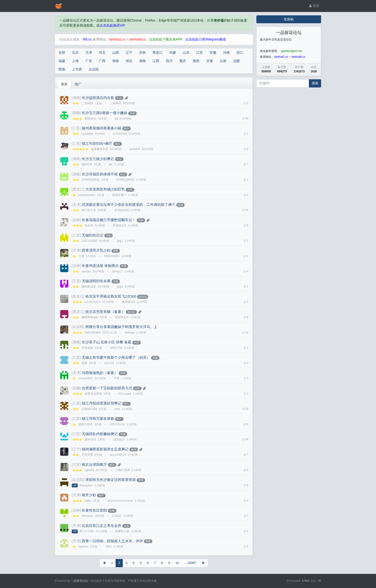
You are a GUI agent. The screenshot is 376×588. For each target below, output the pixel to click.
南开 (101, 495)
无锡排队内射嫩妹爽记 (100, 434)
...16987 (191, 563)
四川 (169, 61)
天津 (89, 52)
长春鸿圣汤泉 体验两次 (100, 266)
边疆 (236, 61)
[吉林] (76, 220)
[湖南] (76, 98)
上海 (75, 61)
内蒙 (173, 52)
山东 (186, 52)
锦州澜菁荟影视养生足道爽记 (105, 449)
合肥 (137, 388)
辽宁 (129, 52)
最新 (64, 84)
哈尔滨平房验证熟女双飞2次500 (111, 296)
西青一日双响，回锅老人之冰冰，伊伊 (112, 541)
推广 (78, 84)
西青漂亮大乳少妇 (96, 250)
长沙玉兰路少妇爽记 (98, 159)
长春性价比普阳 (94, 510)
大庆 (130, 190)
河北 (102, 52)
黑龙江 (158, 52)
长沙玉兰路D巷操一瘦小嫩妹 (105, 113)
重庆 (183, 61)
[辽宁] (76, 449)
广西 (102, 61)
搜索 (315, 83)
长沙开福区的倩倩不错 (100, 174)
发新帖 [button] (289, 19)
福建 (62, 61)
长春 (141, 220)
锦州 (134, 450)
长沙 (119, 98)
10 (177, 563)
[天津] (76, 205)
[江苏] (76, 128)
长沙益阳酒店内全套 (98, 98)
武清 (180, 205)
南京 (112, 465)
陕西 (196, 61)
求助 (141, 480)
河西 (123, 373)
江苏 (200, 52)
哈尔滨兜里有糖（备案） (105, 312)
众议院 (94, 69)
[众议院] (78, 327)
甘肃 (210, 61)
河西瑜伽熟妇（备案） (100, 373)
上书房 (77, 69)
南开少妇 (89, 495)
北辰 (126, 526)
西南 (62, 69)
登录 (314, 6)
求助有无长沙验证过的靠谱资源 (111, 480)
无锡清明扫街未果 (96, 281)
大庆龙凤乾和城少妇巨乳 (105, 189)
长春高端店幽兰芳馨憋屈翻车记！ (109, 220)
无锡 (108, 236)
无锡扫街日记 (93, 235)
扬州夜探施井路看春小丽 (102, 128)
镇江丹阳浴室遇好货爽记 (102, 403)
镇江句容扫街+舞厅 (97, 144)
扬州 (126, 128)
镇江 (118, 144)
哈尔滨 (143, 297)
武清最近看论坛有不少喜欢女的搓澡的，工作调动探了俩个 (129, 205)
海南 (116, 61)
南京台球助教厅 (94, 465)
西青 (116, 251)
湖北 (129, 61)
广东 (89, 61)
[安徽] (76, 388)
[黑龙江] (78, 189)
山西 (116, 52)
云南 (223, 61)
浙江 (240, 52)
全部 (62, 52)
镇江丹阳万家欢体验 (98, 419)
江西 (156, 61)
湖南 (142, 61)
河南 (226, 52)
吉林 (142, 52)
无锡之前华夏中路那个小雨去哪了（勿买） (116, 357)
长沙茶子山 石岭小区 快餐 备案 (107, 342)
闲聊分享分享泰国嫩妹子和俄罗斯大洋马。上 (121, 327)
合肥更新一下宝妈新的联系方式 (107, 388)
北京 (75, 52)
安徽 (213, 52)
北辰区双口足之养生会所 (102, 526)
